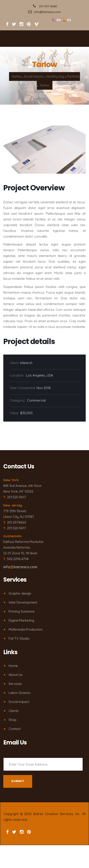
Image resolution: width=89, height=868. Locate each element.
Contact (15, 729)
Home (16, 77)
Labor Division (19, 693)
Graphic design (20, 593)
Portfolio (73, 77)
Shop (13, 720)
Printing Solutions (22, 611)
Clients (14, 711)
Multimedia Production (26, 629)
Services (15, 684)
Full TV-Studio (19, 638)
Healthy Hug (55, 77)
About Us (16, 675)
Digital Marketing (21, 620)
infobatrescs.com (20, 567)
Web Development (23, 602)
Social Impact (34, 77)
